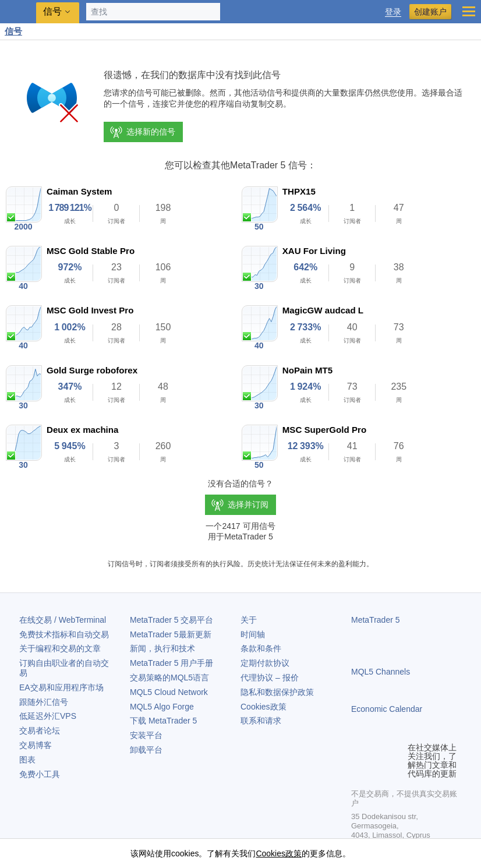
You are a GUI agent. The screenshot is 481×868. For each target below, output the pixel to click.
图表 (27, 760)
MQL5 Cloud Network (169, 692)
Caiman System (79, 191)
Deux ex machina (82, 430)
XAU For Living (314, 251)
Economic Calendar (387, 709)
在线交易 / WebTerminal (63, 620)
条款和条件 (261, 648)
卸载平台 (146, 750)
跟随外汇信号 (44, 702)
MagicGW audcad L (323, 310)
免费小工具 (40, 774)
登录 (393, 12)
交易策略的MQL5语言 (169, 678)
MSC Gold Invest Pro (90, 310)
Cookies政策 (264, 707)
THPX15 (299, 191)
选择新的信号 (142, 132)
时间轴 (253, 634)
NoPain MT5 (307, 370)
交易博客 (36, 745)
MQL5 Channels (381, 672)
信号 (13, 31)
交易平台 (171, 620)
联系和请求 (261, 721)
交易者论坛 (40, 731)
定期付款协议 (265, 663)
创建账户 (430, 12)
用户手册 (171, 663)
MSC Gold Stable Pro (91, 251)
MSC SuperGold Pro (324, 430)
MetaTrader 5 (376, 620)
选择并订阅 (248, 504)
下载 (163, 721)
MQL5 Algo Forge (162, 707)
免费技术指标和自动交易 (64, 634)
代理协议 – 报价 (270, 678)
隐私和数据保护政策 (277, 692)
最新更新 (171, 634)
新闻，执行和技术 (162, 648)
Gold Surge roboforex (92, 370)
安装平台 (146, 735)
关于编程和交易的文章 (60, 648)
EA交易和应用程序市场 (61, 687)
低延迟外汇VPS (48, 716)
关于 (249, 620)
